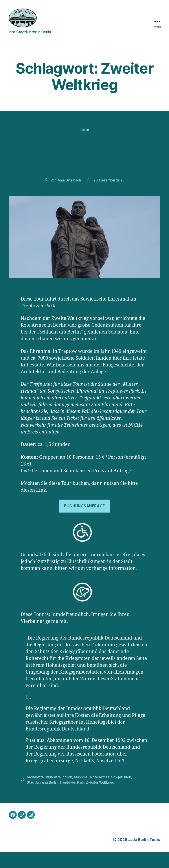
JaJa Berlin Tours (144, 856)
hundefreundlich (60, 793)
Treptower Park (73, 799)
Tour (84, 130)
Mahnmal (83, 793)
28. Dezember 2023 (109, 197)
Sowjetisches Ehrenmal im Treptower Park (84, 163)
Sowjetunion (123, 793)
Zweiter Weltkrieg (102, 799)
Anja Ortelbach (68, 197)
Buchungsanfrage (84, 522)
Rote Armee (101, 793)
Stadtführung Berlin (42, 799)
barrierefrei (36, 793)
